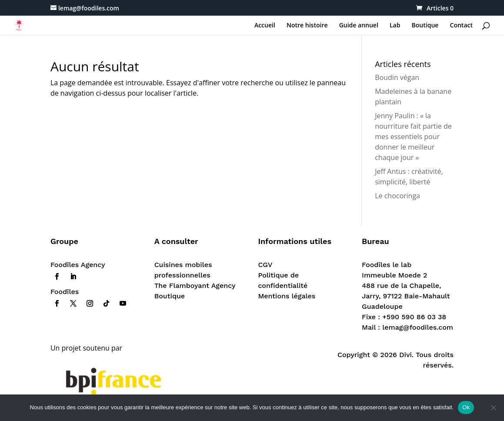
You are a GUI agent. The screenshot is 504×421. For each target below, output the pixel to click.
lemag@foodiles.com (418, 327)
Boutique (425, 26)
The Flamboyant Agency (195, 286)
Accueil (265, 26)
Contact (461, 26)
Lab (395, 26)
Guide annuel (359, 26)
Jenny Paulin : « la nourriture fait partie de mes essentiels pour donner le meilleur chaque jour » (413, 137)
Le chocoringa (397, 196)
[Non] (493, 408)
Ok (466, 407)
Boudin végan (397, 77)
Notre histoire (307, 26)
